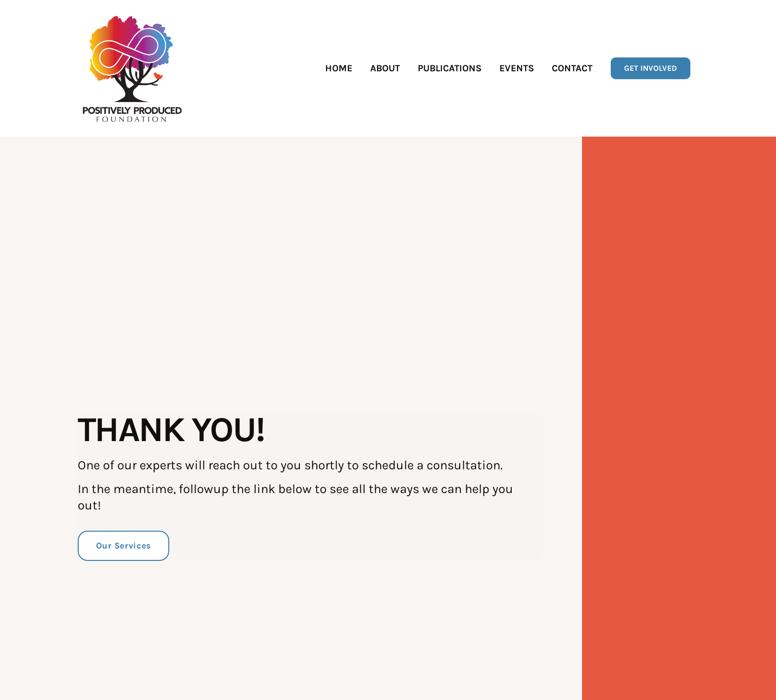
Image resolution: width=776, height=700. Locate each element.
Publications (450, 68)
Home (339, 68)
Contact (572, 68)
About (385, 68)
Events (517, 68)
